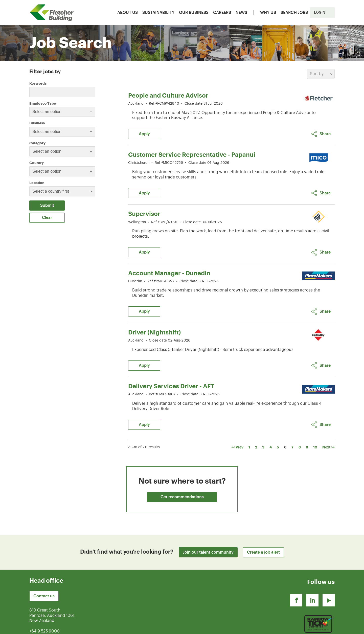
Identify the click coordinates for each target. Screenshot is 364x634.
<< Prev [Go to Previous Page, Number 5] (237, 423)
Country (50, 163)
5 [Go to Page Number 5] (278, 423)
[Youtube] (329, 576)
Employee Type (56, 103)
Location (37, 183)
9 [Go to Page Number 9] (307, 423)
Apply (144, 130)
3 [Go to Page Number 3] (263, 423)
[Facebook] (296, 576)
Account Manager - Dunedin (169, 261)
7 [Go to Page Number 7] (292, 423)
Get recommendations (182, 473)
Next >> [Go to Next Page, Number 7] (328, 423)
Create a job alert (263, 528)
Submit (47, 206)
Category (51, 143)
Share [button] (321, 130)
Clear (47, 218)
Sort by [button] (317, 74)
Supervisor (144, 206)
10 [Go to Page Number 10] (315, 423)
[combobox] (62, 112)
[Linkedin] (312, 576)
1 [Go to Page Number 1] (249, 423)
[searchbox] (58, 191)
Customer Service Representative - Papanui (192, 151)
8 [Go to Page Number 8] (300, 423)
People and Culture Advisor (168, 96)
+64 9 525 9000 (44, 607)
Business (51, 123)
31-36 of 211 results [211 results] (144, 423)
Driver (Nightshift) (154, 316)
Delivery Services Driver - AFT (171, 366)
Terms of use (282, 627)
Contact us (44, 572)
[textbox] (51, 112)
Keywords (38, 83)
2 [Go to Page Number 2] (256, 423)
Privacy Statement (317, 627)
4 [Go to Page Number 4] (271, 423)
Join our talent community (208, 528)
